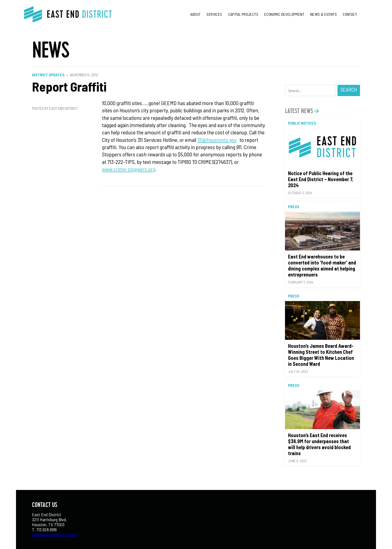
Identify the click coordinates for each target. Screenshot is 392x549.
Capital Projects (243, 14)
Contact (350, 14)
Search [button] (349, 89)
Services (214, 14)
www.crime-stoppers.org (129, 169)
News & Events (323, 14)
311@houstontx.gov (217, 140)
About (195, 14)
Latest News (299, 111)
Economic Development (284, 14)
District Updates (48, 75)
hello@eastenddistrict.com (54, 534)
